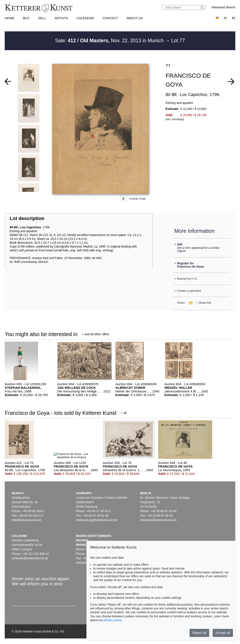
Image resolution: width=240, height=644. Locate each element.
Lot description (27, 218)
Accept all (223, 633)
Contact (110, 18)
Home (10, 18)
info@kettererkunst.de (26, 520)
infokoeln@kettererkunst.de (30, 558)
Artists (61, 18)
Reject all (199, 633)
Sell (42, 18)
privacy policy (112, 620)
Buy (26, 18)
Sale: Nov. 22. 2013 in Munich (110, 41)
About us (135, 18)
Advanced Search (223, 7)
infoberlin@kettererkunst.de (158, 520)
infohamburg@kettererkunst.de (96, 520)
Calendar (85, 18)
